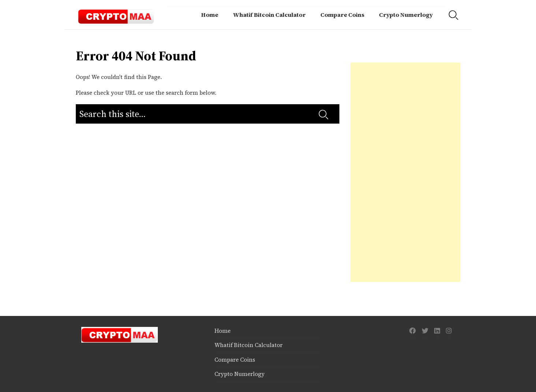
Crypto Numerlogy (406, 15)
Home (210, 15)
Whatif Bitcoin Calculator (269, 15)
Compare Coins (342, 15)
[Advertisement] (405, 172)
